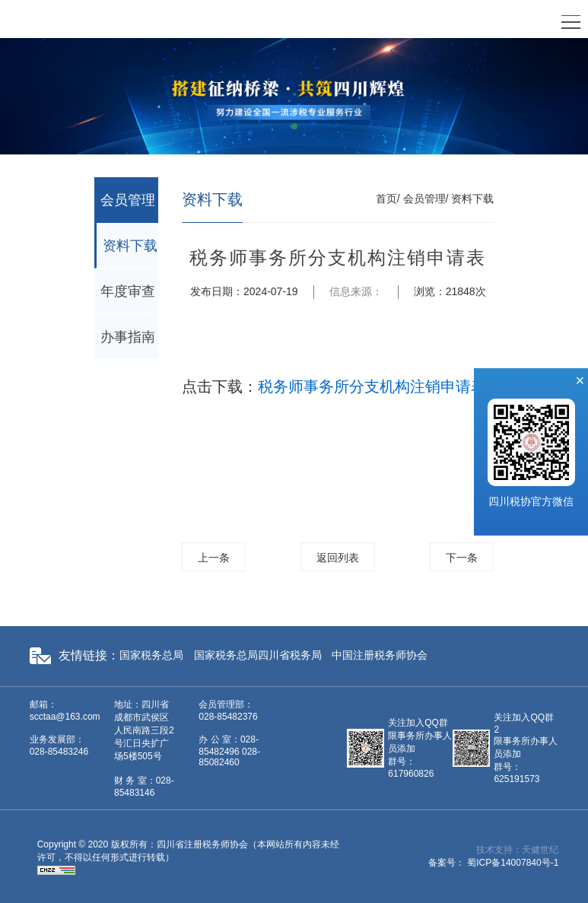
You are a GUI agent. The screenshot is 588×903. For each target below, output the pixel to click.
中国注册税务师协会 (380, 655)
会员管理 (128, 200)
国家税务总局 (151, 655)
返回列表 (338, 558)
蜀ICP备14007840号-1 (513, 863)
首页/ (388, 199)
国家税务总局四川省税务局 (258, 655)
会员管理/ (426, 199)
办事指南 (128, 337)
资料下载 (130, 246)
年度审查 (128, 291)
